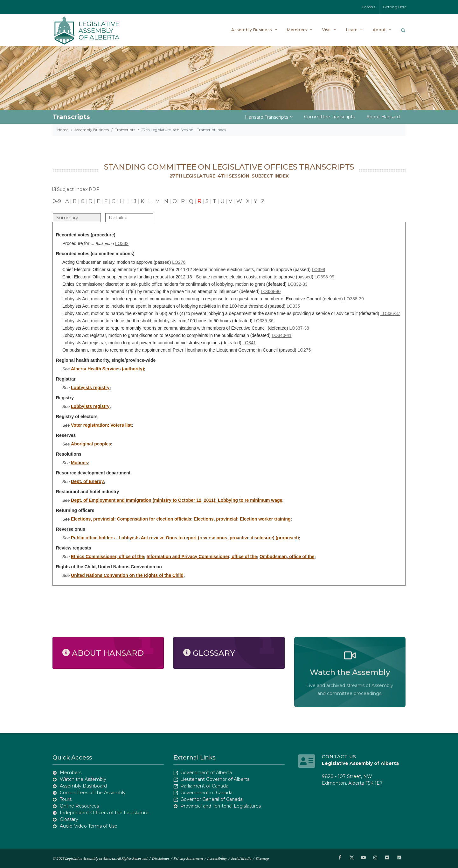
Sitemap (262, 858)
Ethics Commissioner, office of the (108, 556)
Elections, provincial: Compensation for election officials (131, 519)
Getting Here (395, 7)
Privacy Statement (188, 858)
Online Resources (79, 806)
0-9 (57, 201)
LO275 (304, 350)
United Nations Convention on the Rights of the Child (127, 575)
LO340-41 (281, 335)
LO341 (249, 343)
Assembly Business (92, 130)
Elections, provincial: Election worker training (242, 519)
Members (71, 773)
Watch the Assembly (83, 779)
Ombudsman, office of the (287, 556)
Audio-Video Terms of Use (89, 826)
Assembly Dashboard (83, 786)
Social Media (241, 858)
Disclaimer (160, 858)
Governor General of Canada (212, 799)
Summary (67, 218)
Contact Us (339, 757)
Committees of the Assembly (93, 793)
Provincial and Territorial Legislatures (221, 806)
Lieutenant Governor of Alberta (215, 779)
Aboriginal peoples (91, 444)
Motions (80, 463)
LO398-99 (324, 277)
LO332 (122, 243)
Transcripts (125, 130)
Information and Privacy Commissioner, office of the (202, 556)
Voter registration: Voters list (101, 425)
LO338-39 (354, 299)
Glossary (69, 819)
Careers (369, 7)
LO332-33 (298, 284)
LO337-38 (299, 328)
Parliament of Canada (204, 786)
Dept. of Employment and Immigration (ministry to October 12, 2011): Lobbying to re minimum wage (177, 500)
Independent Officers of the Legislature (104, 813)
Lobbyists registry (90, 388)
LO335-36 (264, 321)
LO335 (293, 306)
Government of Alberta (206, 773)
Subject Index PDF (76, 189)
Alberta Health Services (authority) (108, 369)
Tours (66, 799)
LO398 (318, 269)
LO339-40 (271, 291)
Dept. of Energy (87, 481)
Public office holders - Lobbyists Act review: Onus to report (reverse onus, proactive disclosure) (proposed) (185, 538)
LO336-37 (390, 313)
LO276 (179, 262)
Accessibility (217, 858)
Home (63, 130)
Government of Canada (206, 793)
